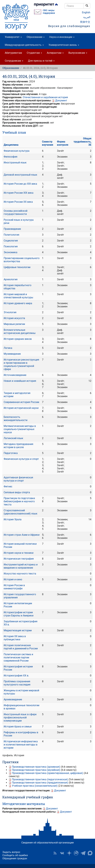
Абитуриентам (13, 53)
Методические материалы (24, 804)
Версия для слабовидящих (69, 26)
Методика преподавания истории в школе (18, 446)
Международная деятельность (24, 45)
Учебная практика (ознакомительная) (35, 786)
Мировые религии (14, 324)
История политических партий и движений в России (21, 647)
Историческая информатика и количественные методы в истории (21, 745)
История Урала (13, 519)
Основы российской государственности (16, 212)
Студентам (34, 53)
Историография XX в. (16, 676)
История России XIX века (19, 193)
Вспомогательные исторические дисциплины (20, 331)
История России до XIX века (20, 184)
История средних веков (18, 339)
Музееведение (12, 354)
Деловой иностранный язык (20, 175)
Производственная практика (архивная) (36, 767)
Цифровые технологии (17, 267)
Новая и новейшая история (20, 381)
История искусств (14, 318)
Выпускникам (78, 53)
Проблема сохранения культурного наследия (17, 683)
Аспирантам (55, 53)
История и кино (13, 579)
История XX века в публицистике (15, 638)
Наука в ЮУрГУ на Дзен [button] (69, 853)
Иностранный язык (15, 163)
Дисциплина (11, 145)
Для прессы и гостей (41, 61)
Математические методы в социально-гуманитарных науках (20, 429)
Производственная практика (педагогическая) (40, 779)
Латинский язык (13, 438)
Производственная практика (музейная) (36, 770)
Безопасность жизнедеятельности (16, 419)
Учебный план (14, 132)
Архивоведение (13, 699)
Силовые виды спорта (17, 492)
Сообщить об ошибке (15, 855)
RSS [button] (55, 853)
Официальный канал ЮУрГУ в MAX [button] (90, 853)
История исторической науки (21, 408)
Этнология (10, 312)
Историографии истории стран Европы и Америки (19, 614)
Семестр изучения (48, 143)
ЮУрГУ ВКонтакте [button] (62, 853)
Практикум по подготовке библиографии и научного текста (19, 501)
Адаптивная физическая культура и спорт (18, 479)
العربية (87, 17)
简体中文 (85, 22)
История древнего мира (18, 303)
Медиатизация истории (18, 630)
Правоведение (12, 229)
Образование (36, 37)
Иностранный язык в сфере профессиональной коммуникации (20, 718)
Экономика (11, 252)
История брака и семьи (18, 727)
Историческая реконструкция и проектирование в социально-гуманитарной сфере (21, 364)
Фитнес (8, 486)
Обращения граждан (15, 858)
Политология (11, 235)
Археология (11, 279)
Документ (61, 100)
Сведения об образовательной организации (48, 843)
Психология (11, 246)
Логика (8, 348)
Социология (11, 241)
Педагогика (11, 453)
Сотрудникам (14, 61)
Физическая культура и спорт (21, 459)
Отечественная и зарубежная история (45, 97)
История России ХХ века (18, 202)
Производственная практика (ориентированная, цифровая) (48, 773)
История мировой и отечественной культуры (18, 296)
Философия (11, 157)
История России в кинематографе (14, 587)
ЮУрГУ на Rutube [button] (76, 853)
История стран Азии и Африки (22, 535)
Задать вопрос (11, 852)
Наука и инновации (62, 37)
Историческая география (19, 559)
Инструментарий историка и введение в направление (21, 566)
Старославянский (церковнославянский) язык (21, 512)
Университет (13, 37)
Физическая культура (17, 151)
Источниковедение (15, 375)
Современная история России (21, 402)
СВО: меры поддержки (49, 12)
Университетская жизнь (64, 45)
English (86, 12)
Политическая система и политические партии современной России (18, 657)
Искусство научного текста (20, 574)
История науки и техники (19, 553)
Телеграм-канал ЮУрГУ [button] (83, 853)
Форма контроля (63, 143)
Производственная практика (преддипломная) (40, 783)
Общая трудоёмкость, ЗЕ (82, 142)
